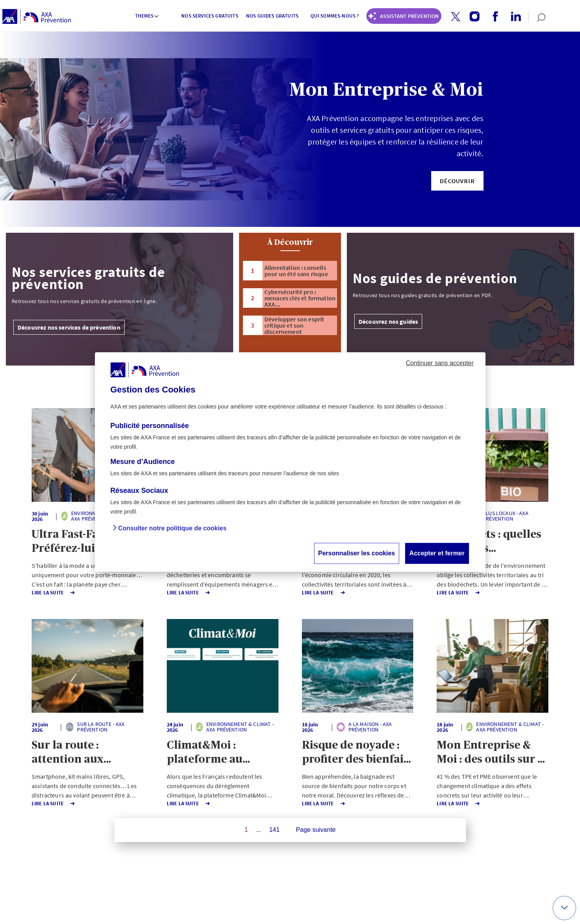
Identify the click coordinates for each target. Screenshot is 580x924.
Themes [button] (147, 16)
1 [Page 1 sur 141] (246, 830)
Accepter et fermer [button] (437, 553)
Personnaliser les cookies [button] (357, 553)
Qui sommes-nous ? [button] (335, 16)
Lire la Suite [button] (45, 593)
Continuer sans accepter (440, 363)
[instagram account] (472, 17)
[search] (537, 17)
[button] (456, 17)
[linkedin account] (513, 17)
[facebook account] (492, 17)
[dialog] (290, 462)
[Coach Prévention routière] (404, 16)
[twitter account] (453, 17)
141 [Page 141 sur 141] (274, 830)
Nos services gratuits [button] (210, 16)
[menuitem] (147, 17)
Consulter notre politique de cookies (172, 528)
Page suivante (316, 830)
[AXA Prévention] (37, 17)
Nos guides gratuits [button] (272, 16)
